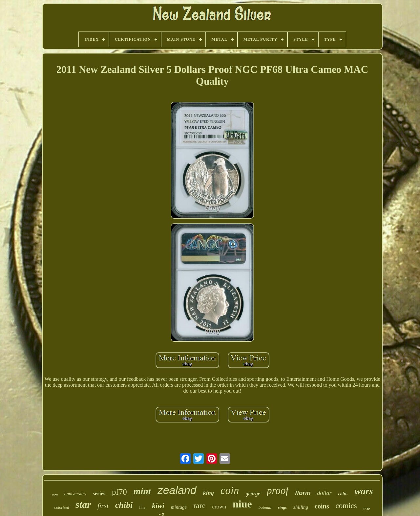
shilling (301, 507)
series (99, 494)
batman (265, 507)
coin (230, 490)
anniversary (75, 494)
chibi (124, 505)
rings (282, 507)
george (253, 494)
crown (219, 507)
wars (364, 491)
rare (199, 505)
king (209, 493)
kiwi (158, 506)
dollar (325, 493)
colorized (62, 507)
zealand (177, 490)
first (103, 506)
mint (142, 491)
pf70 (119, 492)
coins (322, 506)
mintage (179, 507)
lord (54, 495)
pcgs (367, 508)
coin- (343, 494)
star (83, 504)
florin (303, 493)
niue (242, 504)
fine (142, 507)
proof (278, 491)
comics (346, 506)
